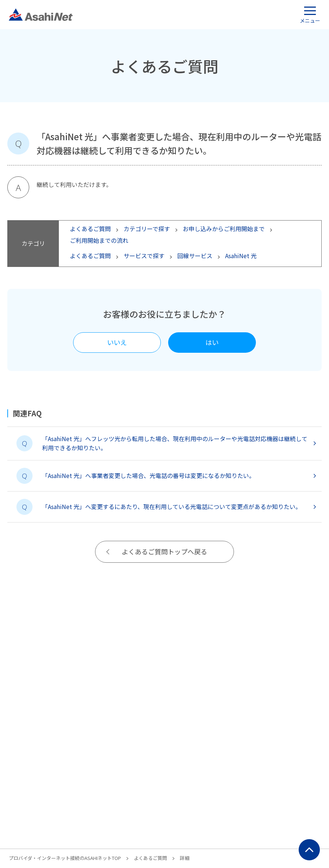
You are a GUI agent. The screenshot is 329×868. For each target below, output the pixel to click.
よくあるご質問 (150, 858)
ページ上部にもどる (309, 850)
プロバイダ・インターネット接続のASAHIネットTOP (65, 858)
